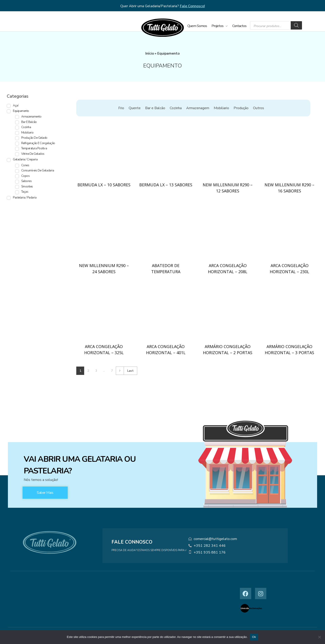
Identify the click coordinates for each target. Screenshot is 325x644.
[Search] (296, 25)
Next (120, 371)
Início (150, 53)
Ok (254, 637)
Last (130, 371)
